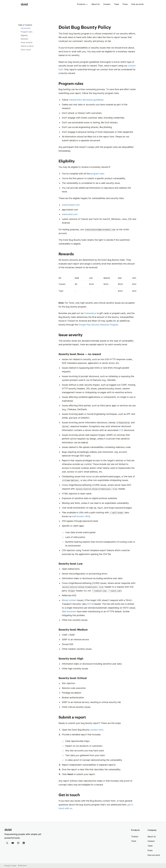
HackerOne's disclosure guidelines (86, 100)
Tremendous (90, 313)
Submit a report (27, 46)
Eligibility (24, 35)
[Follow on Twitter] (7, 843)
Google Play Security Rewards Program (98, 325)
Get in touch (26, 50)
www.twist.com (70, 214)
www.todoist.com (71, 205)
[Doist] (24, 4)
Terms (14, 866)
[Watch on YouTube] (13, 843)
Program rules (27, 32)
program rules (97, 174)
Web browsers (69, 611)
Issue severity (27, 42)
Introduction (26, 28)
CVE (121, 430)
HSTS (90, 604)
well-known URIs (81, 516)
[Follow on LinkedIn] (24, 843)
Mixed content (69, 600)
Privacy (7, 866)
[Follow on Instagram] (18, 843)
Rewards (24, 39)
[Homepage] (25, 830)
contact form (97, 730)
